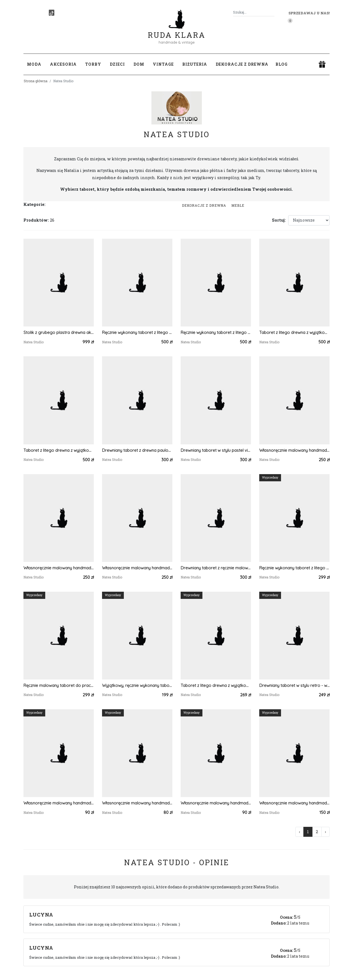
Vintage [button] (163, 64)
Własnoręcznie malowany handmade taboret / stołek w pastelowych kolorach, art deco (294, 450)
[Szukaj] (272, 12)
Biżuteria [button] (195, 64)
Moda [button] (34, 64)
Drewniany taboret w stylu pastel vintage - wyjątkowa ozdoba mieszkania (216, 450)
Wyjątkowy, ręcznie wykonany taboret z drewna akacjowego (137, 685)
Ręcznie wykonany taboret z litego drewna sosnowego (137, 332)
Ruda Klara (177, 30)
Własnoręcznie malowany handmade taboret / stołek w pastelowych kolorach (59, 568)
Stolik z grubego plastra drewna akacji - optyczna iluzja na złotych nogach (59, 332)
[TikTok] (52, 13)
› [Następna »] (325, 832)
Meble (238, 205)
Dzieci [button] (117, 64)
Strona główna (36, 81)
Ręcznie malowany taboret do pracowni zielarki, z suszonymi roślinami (59, 685)
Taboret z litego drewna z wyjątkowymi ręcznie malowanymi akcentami (294, 332)
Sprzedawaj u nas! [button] (309, 13)
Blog (282, 64)
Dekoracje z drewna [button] (242, 64)
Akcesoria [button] (63, 64)
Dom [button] (139, 64)
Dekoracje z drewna (204, 205)
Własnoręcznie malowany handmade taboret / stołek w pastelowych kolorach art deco (137, 568)
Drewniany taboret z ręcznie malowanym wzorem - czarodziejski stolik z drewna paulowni (216, 568)
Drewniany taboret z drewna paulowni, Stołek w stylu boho (137, 450)
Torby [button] (93, 64)
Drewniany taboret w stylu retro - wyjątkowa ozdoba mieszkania (294, 685)
